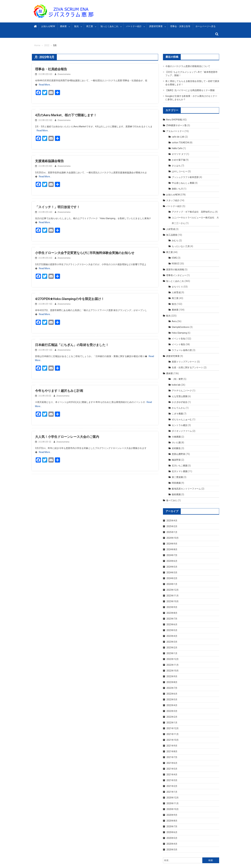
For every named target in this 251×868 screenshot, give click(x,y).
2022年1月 (172, 723)
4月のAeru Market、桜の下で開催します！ (66, 115)
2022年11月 (173, 665)
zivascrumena (64, 74)
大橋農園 (176, 437)
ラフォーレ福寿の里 (182, 350)
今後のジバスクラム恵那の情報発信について (188, 66)
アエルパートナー (175, 131)
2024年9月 (172, 544)
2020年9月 (172, 815)
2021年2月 (172, 786)
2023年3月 (172, 642)
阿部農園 (176, 483)
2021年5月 (172, 769)
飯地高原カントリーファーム (186, 489)
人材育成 (171, 229)
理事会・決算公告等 (180, 26)
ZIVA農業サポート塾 (176, 125)
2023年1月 (172, 653)
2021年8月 (172, 751)
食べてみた (172, 500)
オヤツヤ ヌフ (179, 154)
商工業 (90, 26)
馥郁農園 (176, 494)
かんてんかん (178, 408)
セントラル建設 (180, 425)
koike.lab (176, 385)
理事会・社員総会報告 (51, 69)
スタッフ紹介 (173, 200)
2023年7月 (172, 619)
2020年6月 (172, 832)
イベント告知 (178, 339)
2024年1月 (172, 584)
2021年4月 (172, 775)
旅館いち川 (177, 189)
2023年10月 (173, 601)
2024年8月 (172, 549)
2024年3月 (172, 573)
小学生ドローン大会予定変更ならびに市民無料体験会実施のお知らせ (85, 253)
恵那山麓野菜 (178, 454)
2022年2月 (172, 717)
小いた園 (176, 442)
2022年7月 (172, 688)
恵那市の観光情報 (175, 270)
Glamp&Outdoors (180, 327)
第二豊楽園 (177, 477)
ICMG (174, 258)
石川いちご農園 (180, 466)
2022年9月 (172, 676)
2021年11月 (173, 734)
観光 (77, 26)
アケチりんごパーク (182, 391)
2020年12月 (173, 798)
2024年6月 (172, 561)
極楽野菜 (176, 460)
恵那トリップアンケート (184, 362)
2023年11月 (173, 596)
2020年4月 (172, 844)
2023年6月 (172, 624)
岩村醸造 (176, 448)
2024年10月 (173, 538)
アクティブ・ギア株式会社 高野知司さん (193, 212)
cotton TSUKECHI (180, 143)
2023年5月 (172, 630)
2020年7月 (172, 826)
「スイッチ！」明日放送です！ (57, 207)
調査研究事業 (156, 26)
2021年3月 (172, 780)
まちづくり (177, 287)
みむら (175, 240)
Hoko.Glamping (179, 333)
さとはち (176, 166)
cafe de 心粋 (178, 137)
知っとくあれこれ (109, 26)
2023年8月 (172, 613)
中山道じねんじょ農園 (183, 183)
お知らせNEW (48, 26)
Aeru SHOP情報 (174, 120)
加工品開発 (172, 235)
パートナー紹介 (134, 26)
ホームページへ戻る (206, 26)
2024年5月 (172, 567)
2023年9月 (172, 607)
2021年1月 (172, 792)
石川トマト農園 (180, 471)
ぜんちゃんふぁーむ (182, 419)
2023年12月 (173, 590)
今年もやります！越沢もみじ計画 (59, 391)
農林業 (63, 26)
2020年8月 (172, 821)
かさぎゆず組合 (180, 402)
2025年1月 (172, 532)
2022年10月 (173, 671)
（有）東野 (177, 379)
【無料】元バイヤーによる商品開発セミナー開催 (190, 90)
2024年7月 (172, 555)
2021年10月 (173, 740)
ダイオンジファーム (182, 431)
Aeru (174, 321)
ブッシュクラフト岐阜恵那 (185, 177)
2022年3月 (172, 711)
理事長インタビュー (176, 275)
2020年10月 (173, 809)
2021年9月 (172, 746)
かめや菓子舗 (178, 160)
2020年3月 (172, 850)
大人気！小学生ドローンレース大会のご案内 (67, 437)
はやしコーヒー (180, 171)
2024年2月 (172, 578)
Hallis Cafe (177, 148)
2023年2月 (172, 648)
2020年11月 (173, 803)
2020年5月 (172, 838)
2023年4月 (172, 636)
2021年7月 (172, 757)
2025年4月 (172, 521)
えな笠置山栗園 (180, 396)
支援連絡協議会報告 (49, 161)
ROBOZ (176, 264)
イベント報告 (178, 344)
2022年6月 (172, 694)
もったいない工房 (181, 246)
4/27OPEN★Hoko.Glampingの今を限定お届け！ (70, 299)
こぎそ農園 (177, 414)
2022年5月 (172, 699)
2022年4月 (172, 705)
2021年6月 (172, 763)
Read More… (45, 85)
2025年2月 (172, 526)
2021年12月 (173, 728)
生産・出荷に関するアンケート (187, 367)
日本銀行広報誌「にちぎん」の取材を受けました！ (72, 345)
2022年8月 (172, 682)
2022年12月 (173, 659)
